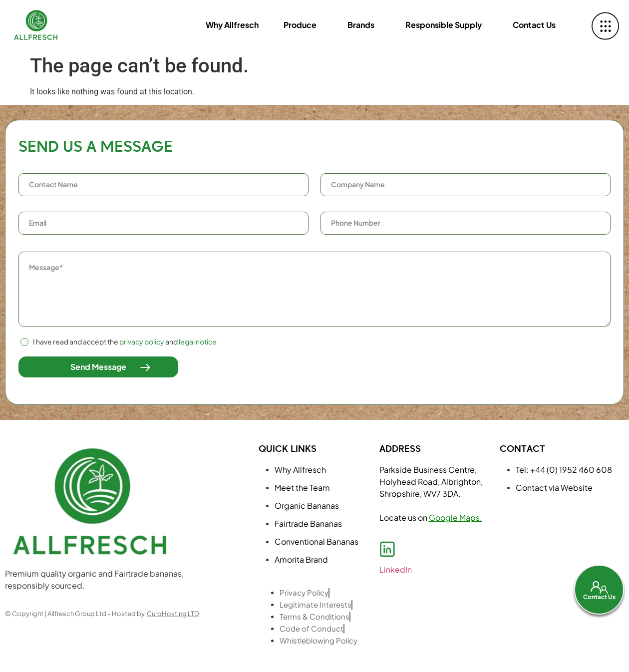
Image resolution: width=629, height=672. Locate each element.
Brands (361, 25)
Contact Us (534, 25)
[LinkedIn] (387, 549)
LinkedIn (396, 569)
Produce (300, 25)
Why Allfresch (232, 25)
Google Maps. (456, 517)
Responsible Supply (444, 25)
